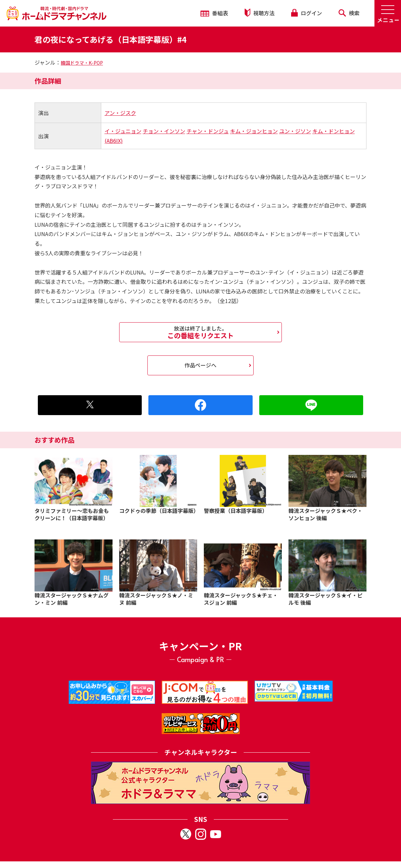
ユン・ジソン (295, 131)
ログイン (306, 13)
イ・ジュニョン (123, 131)
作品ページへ (200, 365)
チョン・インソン (164, 131)
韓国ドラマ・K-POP (82, 63)
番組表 (214, 13)
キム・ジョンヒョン (254, 131)
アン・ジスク (120, 113)
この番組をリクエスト (200, 332)
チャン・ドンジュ (208, 131)
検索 (349, 13)
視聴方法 (260, 13)
